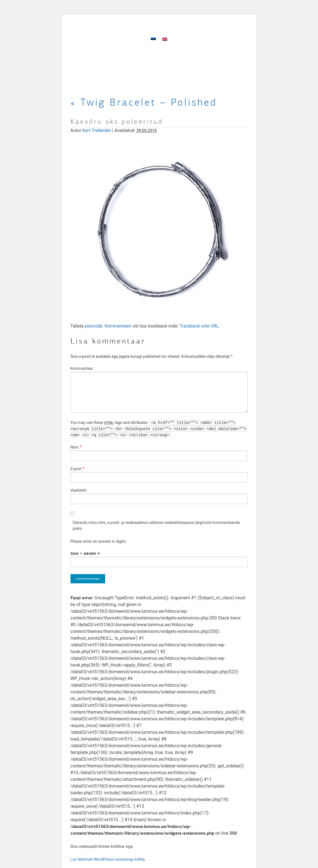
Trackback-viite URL (199, 326)
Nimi (75, 447)
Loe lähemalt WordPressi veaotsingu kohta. (108, 859)
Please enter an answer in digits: (99, 541)
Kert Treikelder (97, 130)
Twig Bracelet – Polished (144, 102)
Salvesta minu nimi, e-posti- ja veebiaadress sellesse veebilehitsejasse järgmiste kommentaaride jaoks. (156, 525)
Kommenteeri (118, 326)
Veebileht (79, 490)
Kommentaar (82, 368)
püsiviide (94, 326)
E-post (76, 469)
